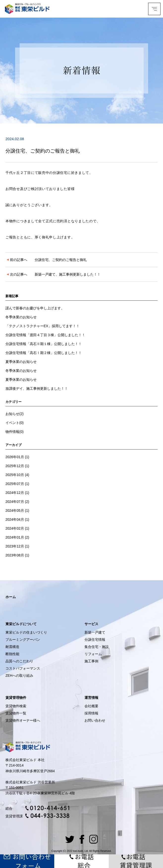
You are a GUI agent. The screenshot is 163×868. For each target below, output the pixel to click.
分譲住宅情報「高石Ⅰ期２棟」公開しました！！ (44, 353)
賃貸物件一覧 (16, 713)
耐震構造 (12, 647)
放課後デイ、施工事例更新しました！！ (37, 388)
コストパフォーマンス (23, 668)
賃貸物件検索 (16, 706)
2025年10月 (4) (17, 475)
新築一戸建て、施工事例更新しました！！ (54, 274)
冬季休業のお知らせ (21, 317)
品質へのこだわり (19, 661)
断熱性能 (12, 654)
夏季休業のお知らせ (21, 362)
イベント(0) (14, 423)
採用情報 (91, 713)
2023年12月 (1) (17, 546)
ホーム (11, 597)
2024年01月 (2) (17, 537)
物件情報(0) (14, 432)
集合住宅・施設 (97, 647)
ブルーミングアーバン (23, 640)
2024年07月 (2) (17, 502)
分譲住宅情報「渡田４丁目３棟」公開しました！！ (45, 335)
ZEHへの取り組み (19, 675)
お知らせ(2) (14, 414)
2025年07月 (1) (17, 484)
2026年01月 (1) (17, 457)
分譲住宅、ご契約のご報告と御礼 (47, 260)
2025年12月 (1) (17, 466)
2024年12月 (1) (17, 493)
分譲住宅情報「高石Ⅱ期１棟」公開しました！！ (44, 344)
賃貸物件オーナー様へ (23, 720)
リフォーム (93, 654)
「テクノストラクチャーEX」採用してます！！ (42, 326)
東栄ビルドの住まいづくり (26, 632)
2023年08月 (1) (17, 555)
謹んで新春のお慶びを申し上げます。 (35, 308)
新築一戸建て (95, 632)
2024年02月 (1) (17, 528)
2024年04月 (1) (17, 519)
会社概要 (91, 706)
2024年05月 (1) (17, 511)
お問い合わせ (95, 720)
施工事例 (91, 661)
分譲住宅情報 (95, 640)
